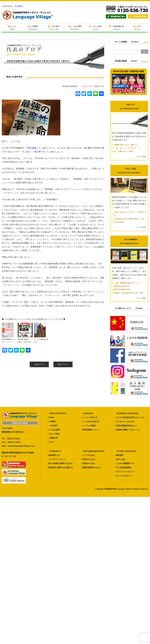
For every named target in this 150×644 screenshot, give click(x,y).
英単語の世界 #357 (122, 286)
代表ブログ (99, 86)
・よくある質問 (53, 430)
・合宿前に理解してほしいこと (127, 430)
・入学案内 (51, 421)
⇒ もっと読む (141, 156)
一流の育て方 (39, 152)
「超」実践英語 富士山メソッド (128, 283)
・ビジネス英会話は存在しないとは (129, 417)
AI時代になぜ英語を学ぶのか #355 (129, 293)
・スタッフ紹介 (53, 434)
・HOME (50, 417)
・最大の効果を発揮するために (60, 463)
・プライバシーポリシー (124, 472)
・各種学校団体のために (91, 468)
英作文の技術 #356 (122, 290)
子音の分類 (119, 222)
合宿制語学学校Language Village (117, 489)
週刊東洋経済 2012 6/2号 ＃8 (24, 341)
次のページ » (63, 364)
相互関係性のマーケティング (9, 341)
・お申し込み (120, 459)
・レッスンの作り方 (89, 417)
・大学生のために (88, 459)
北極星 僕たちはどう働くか (126, 145)
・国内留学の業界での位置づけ (60, 468)
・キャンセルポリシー (123, 476)
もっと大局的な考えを (41, 341)
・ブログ (50, 442)
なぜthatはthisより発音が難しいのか (129, 219)
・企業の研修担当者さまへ (125, 426)
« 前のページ (39, 364)
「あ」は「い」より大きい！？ (127, 148)
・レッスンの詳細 (88, 426)
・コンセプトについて (56, 459)
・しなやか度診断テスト (124, 463)
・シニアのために (88, 455)
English (19, 6)
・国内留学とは (53, 455)
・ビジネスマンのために (124, 421)
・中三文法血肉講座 (122, 468)
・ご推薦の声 (52, 438)
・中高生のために (88, 463)
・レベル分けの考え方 (90, 421)
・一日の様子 (52, 426)
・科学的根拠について (90, 430)
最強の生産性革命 (14, 77)
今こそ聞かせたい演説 (123, 151)
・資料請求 (119, 455)
